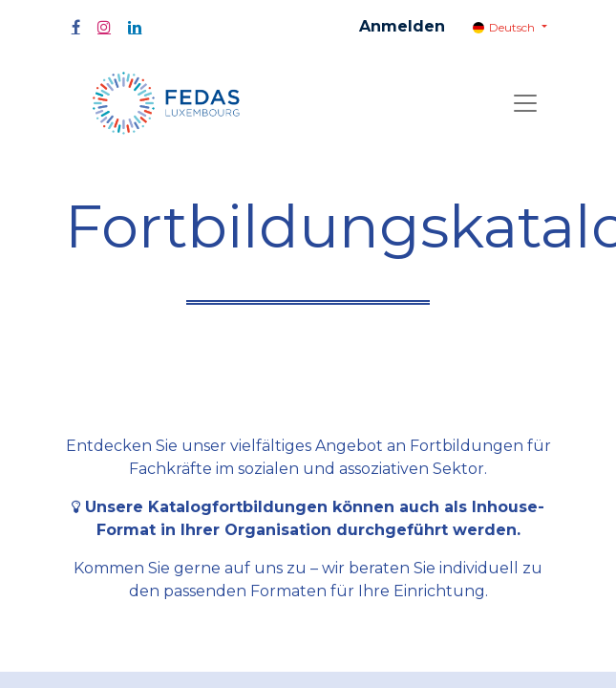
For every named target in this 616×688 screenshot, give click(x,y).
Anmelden (402, 26)
